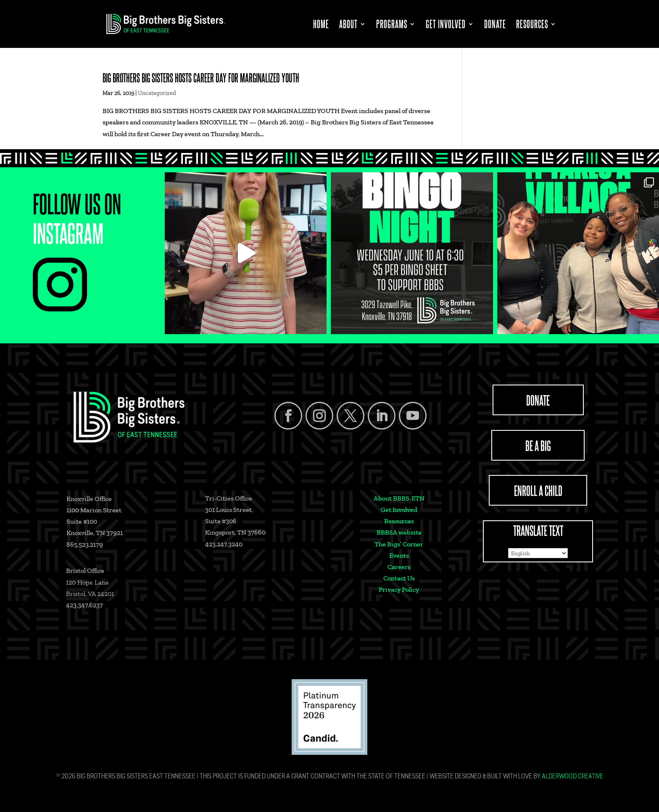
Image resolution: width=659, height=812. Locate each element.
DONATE (538, 400)
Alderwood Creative (572, 777)
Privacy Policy (399, 589)
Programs (392, 25)
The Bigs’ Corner (399, 544)
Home (321, 25)
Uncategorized (157, 93)
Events (399, 555)
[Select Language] (538, 553)
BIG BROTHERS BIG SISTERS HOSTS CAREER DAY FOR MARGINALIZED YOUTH (201, 78)
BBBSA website (399, 532)
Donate (495, 25)
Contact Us (399, 578)
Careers (399, 567)
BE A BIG (538, 445)
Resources (532, 25)
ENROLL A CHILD (538, 490)
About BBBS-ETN (399, 498)
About (348, 25)
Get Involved (446, 25)
